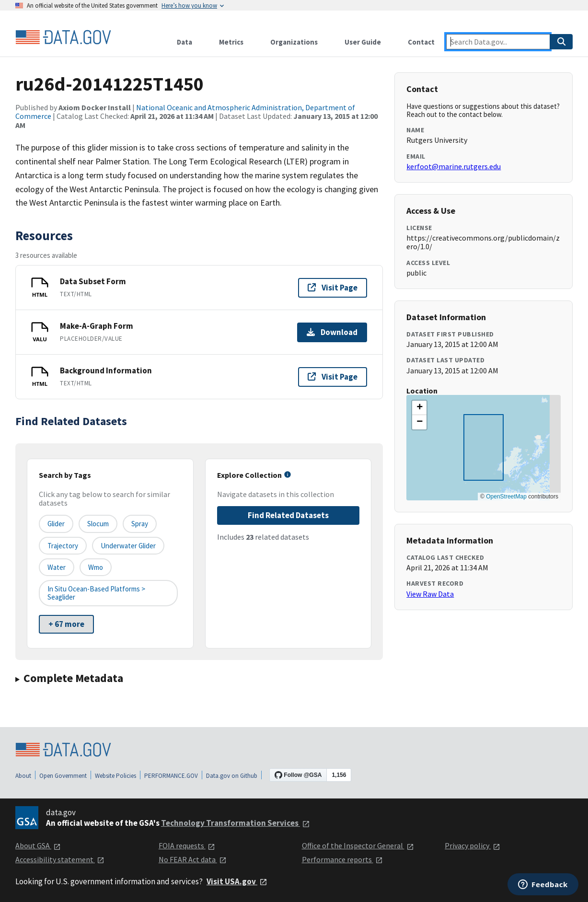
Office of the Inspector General (358, 845)
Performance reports (342, 859)
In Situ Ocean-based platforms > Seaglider (96, 593)
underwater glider (128, 546)
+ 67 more (66, 624)
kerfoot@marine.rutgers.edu (454, 166)
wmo (96, 567)
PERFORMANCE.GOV (171, 776)
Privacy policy (473, 845)
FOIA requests (187, 845)
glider (56, 524)
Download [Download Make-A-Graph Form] (332, 332)
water (57, 567)
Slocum (98, 524)
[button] (419, 408)
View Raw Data (430, 594)
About (23, 776)
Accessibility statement (60, 859)
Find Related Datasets (288, 515)
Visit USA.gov (237, 881)
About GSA (38, 845)
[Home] (63, 37)
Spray (140, 524)
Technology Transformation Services (236, 823)
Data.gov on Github (232, 776)
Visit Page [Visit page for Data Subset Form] (333, 288)
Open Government (63, 776)
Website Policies (115, 776)
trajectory (63, 546)
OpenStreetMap (506, 497)
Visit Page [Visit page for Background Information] (333, 377)
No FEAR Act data (193, 859)
